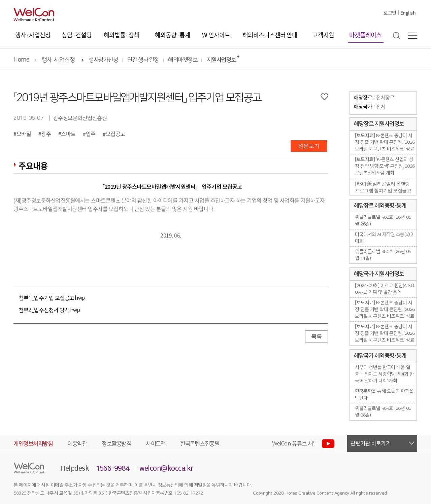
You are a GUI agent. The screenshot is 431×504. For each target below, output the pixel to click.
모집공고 (115, 134)
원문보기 (309, 146)
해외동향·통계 (173, 35)
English (408, 12)
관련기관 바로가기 (371, 443)
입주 (91, 134)
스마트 (68, 134)
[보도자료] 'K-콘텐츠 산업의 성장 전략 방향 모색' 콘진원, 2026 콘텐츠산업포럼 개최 (385, 166)
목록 (317, 336)
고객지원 (323, 35)
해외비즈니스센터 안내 (270, 35)
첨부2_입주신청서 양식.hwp (49, 310)
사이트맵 (156, 444)
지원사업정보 (221, 60)
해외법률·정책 (121, 35)
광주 (46, 134)
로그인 (390, 12)
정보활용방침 (116, 444)
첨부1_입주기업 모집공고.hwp (52, 298)
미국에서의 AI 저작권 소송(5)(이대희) (385, 238)
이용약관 (77, 444)
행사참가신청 (103, 60)
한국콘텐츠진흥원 (200, 444)
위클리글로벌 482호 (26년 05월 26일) (383, 221)
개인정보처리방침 (33, 444)
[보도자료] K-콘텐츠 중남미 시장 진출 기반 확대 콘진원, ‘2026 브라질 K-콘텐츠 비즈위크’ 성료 (385, 142)
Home (21, 60)
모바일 (24, 134)
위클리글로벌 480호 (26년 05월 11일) (383, 255)
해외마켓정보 (183, 60)
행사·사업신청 (33, 35)
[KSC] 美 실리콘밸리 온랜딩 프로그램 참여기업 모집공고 (383, 187)
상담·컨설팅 (77, 35)
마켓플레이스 (365, 35)
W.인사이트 (216, 35)
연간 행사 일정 (143, 60)
